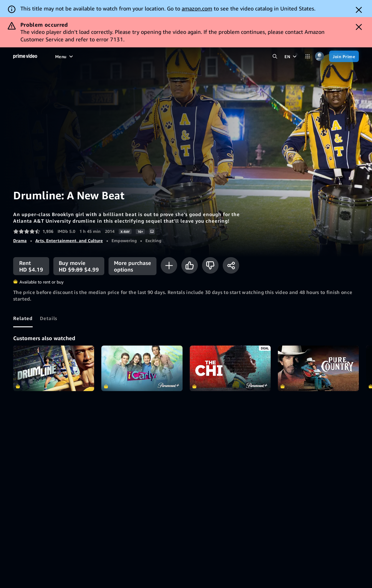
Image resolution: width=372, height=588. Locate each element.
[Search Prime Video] (275, 56)
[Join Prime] (344, 56)
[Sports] (137, 56)
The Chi (230, 368)
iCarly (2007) (142, 368)
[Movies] (82, 56)
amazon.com (197, 8)
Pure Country (318, 368)
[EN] (291, 56)
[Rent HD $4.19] (31, 266)
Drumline (54, 368)
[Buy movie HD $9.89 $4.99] (79, 266)
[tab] (23, 318)
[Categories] (308, 56)
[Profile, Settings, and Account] (320, 56)
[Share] (231, 265)
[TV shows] (109, 56)
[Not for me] (210, 265)
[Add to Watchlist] (169, 265)
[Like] (190, 265)
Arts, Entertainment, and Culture (69, 241)
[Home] (25, 56)
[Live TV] (162, 56)
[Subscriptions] (207, 56)
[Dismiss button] (359, 10)
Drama (20, 241)
